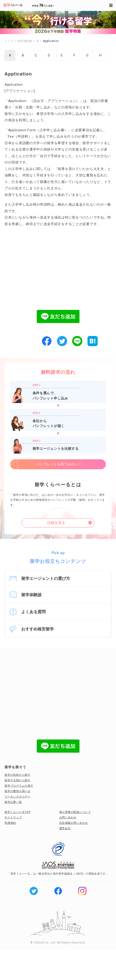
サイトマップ (13, 817)
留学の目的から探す (18, 775)
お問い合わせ (68, 817)
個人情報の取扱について (75, 812)
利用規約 (10, 823)
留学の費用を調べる (18, 791)
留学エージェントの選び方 (46, 578)
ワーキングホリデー (18, 797)
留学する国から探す (18, 780)
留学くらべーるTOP (18, 812)
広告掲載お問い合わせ (74, 823)
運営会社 (65, 828)
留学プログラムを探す (19, 786)
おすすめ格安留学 (38, 629)
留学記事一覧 (13, 802)
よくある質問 (33, 612)
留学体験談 (31, 595)
